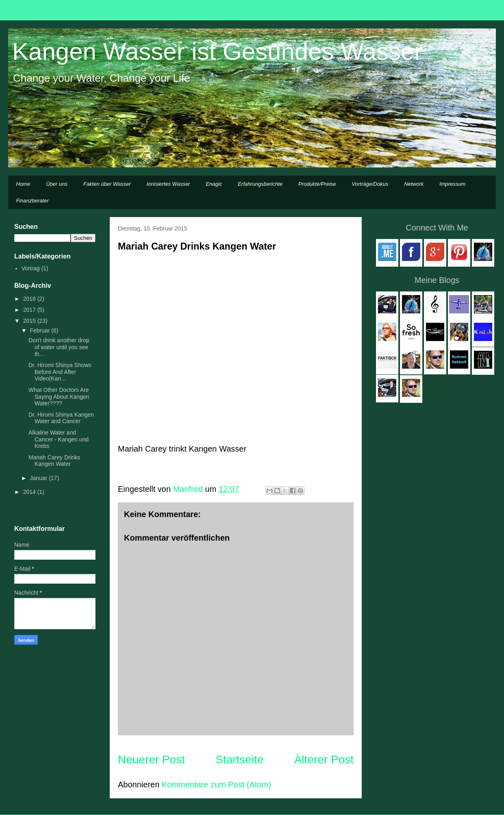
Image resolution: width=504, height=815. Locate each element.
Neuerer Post (151, 760)
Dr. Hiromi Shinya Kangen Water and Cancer (61, 418)
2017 (30, 310)
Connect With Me (437, 228)
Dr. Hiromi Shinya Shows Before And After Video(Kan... (60, 372)
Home (23, 184)
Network (414, 184)
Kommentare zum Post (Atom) (216, 785)
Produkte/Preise (317, 184)
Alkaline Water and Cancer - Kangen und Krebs (59, 439)
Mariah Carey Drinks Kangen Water (54, 461)
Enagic (214, 184)
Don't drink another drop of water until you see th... (59, 347)
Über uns (57, 184)
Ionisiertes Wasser (168, 184)
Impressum (452, 184)
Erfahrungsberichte (260, 184)
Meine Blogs (437, 280)
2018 (30, 299)
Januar (39, 478)
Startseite (239, 760)
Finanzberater (33, 201)
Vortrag (31, 268)
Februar (40, 330)
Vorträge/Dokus (370, 184)
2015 (30, 321)
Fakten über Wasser (107, 184)
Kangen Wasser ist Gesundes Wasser (217, 51)
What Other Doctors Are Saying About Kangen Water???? (59, 397)
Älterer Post (324, 760)
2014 (30, 492)
